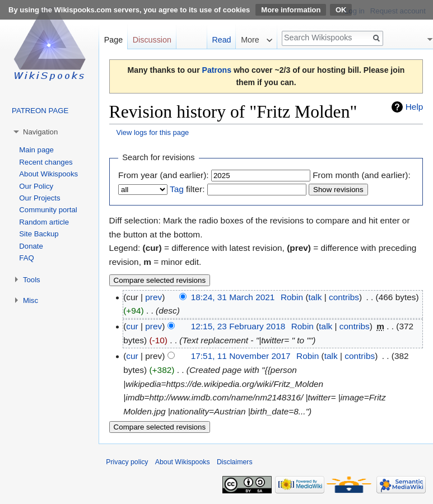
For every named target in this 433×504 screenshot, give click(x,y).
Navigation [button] (40, 132)
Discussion (152, 40)
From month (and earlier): (361, 175)
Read (221, 40)
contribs (344, 297)
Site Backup (39, 234)
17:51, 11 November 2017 (241, 356)
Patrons (217, 70)
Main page (36, 150)
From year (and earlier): (164, 175)
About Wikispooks (48, 174)
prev (153, 297)
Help (415, 107)
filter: (187, 189)
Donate (31, 246)
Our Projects (39, 198)
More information (291, 10)
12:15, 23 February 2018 (238, 326)
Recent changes (46, 162)
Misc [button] (31, 300)
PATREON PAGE (40, 111)
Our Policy (36, 186)
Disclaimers (235, 462)
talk (315, 297)
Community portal (48, 210)
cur (132, 326)
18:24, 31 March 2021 (233, 297)
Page (113, 40)
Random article (44, 222)
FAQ (26, 258)
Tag (177, 189)
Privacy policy (127, 462)
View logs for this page (153, 132)
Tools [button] (32, 280)
